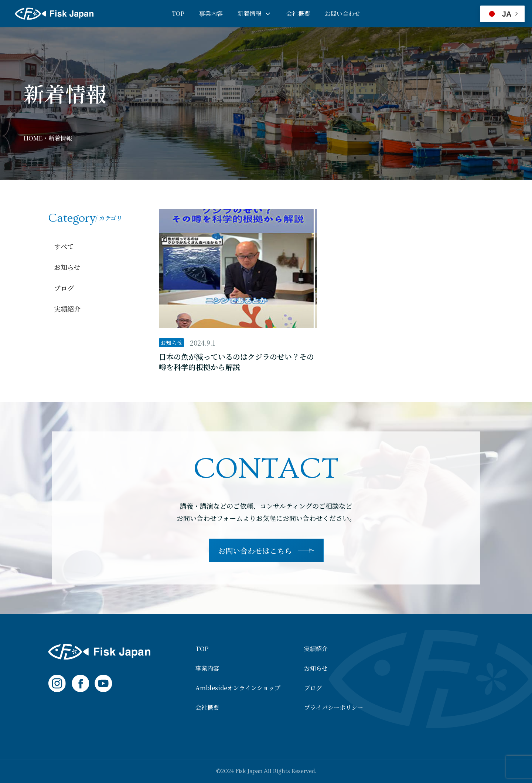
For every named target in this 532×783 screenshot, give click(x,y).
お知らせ (67, 267)
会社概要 (298, 13)
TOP (178, 13)
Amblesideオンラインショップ (238, 688)
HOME (33, 138)
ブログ (64, 288)
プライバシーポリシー (334, 708)
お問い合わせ (342, 13)
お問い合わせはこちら (255, 551)
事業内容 (211, 13)
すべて (64, 246)
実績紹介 (67, 309)
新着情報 (249, 13)
